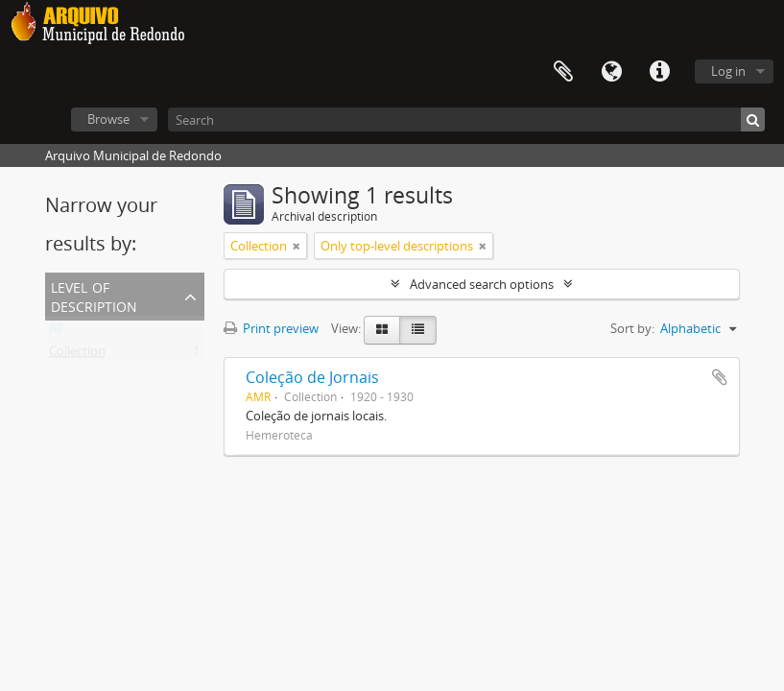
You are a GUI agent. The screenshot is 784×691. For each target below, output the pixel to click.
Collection (77, 355)
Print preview (271, 328)
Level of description (94, 295)
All (56, 332)
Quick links (659, 72)
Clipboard (563, 72)
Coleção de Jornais (312, 377)
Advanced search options (482, 284)
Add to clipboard (720, 377)
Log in (728, 71)
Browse (108, 119)
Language (611, 72)
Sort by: (632, 328)
